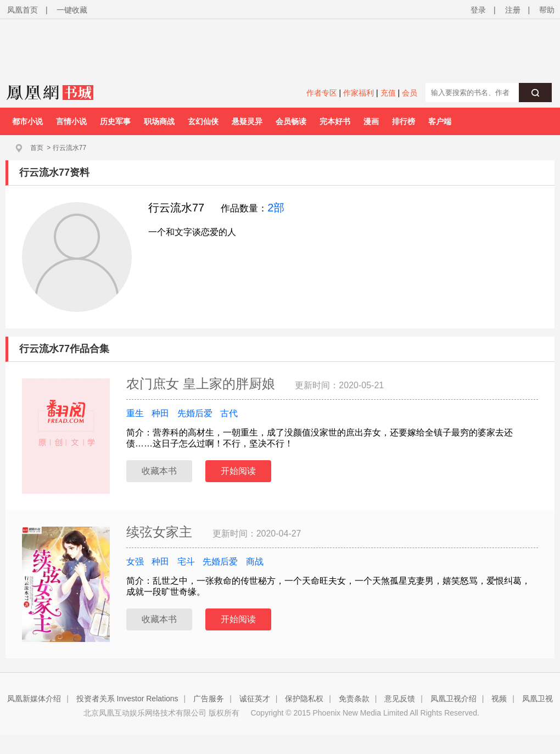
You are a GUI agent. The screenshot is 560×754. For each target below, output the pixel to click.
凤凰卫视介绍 (453, 699)
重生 (135, 413)
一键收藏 (72, 10)
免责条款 (354, 699)
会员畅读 (291, 121)
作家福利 (359, 93)
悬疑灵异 (247, 121)
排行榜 (404, 121)
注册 (513, 10)
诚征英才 (255, 699)
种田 (160, 413)
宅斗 (186, 562)
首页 (37, 148)
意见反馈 (400, 699)
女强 (135, 562)
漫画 (371, 121)
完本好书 (335, 121)
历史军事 (115, 121)
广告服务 (209, 699)
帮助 (547, 10)
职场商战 (159, 121)
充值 (388, 93)
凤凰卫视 (537, 699)
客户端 (440, 121)
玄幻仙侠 (203, 121)
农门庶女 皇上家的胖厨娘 (202, 384)
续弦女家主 (161, 532)
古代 (229, 413)
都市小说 (27, 121)
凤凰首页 (23, 10)
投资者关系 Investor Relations (127, 699)
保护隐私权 (304, 699)
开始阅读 (238, 471)
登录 (478, 10)
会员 (410, 93)
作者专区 (322, 93)
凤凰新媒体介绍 (34, 699)
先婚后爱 (195, 413)
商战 (255, 562)
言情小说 (71, 121)
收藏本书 (159, 471)
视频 (499, 699)
